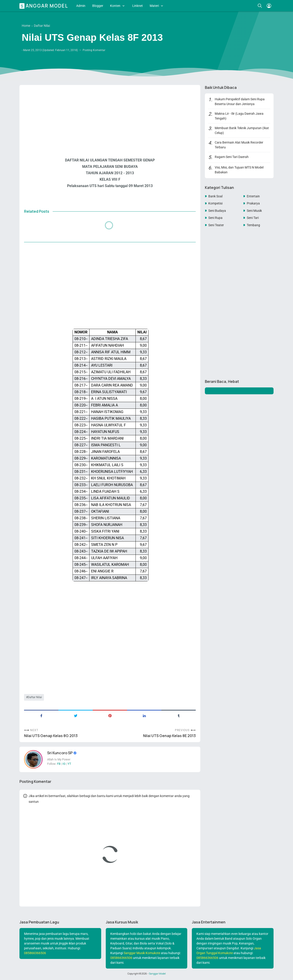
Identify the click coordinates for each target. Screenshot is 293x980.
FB (59, 764)
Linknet (138, 6)
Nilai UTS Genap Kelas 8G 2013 (51, 736)
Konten (115, 6)
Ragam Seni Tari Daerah (232, 157)
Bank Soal (215, 196)
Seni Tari (253, 218)
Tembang (253, 225)
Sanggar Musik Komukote (142, 953)
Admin (81, 6)
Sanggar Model (44, 6)
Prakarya (253, 203)
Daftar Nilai (35, 697)
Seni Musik (254, 211)
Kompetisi (215, 203)
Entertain (253, 196)
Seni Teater (216, 225)
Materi (154, 6)
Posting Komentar (94, 50)
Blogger (98, 6)
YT (69, 764)
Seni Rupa (215, 218)
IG (64, 764)
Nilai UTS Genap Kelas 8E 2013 (169, 736)
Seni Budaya (217, 211)
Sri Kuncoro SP (60, 753)
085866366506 (35, 953)
